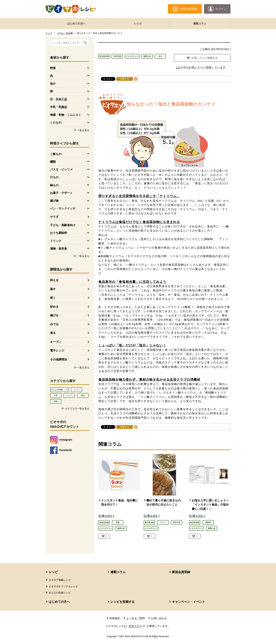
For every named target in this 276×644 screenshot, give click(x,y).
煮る (53, 333)
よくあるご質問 (136, 618)
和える (54, 280)
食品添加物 (104, 56)
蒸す (53, 289)
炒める (54, 307)
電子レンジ (57, 350)
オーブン (56, 342)
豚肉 (83, 395)
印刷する (125, 79)
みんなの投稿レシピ (59, 390)
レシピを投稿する (123, 602)
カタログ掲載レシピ (60, 580)
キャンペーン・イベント (189, 602)
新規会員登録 (181, 572)
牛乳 (56, 395)
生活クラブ (137, 626)
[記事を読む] (106, 516)
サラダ (54, 217)
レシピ (138, 23)
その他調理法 (59, 359)
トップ (49, 33)
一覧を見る (83, 130)
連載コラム (200, 23)
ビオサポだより (132, 56)
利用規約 (115, 618)
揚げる (54, 315)
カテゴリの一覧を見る (77, 409)
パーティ (76, 390)
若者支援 (117, 56)
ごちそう (69, 395)
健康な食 (147, 56)
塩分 (160, 56)
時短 (56, 401)
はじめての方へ (76, 23)
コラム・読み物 (65, 33)
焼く (53, 298)
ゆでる (54, 324)
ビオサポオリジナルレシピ (63, 586)
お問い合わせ (159, 618)
